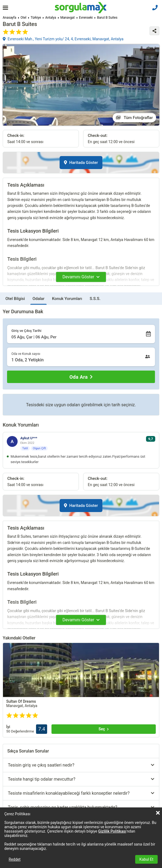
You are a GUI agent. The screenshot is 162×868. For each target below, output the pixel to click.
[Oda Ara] (81, 377)
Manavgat (68, 18)
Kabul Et (146, 859)
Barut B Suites (107, 18)
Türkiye (36, 18)
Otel (23, 18)
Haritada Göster (81, 163)
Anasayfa (9, 18)
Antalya (51, 18)
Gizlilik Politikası (112, 831)
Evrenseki (86, 18)
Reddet (15, 859)
